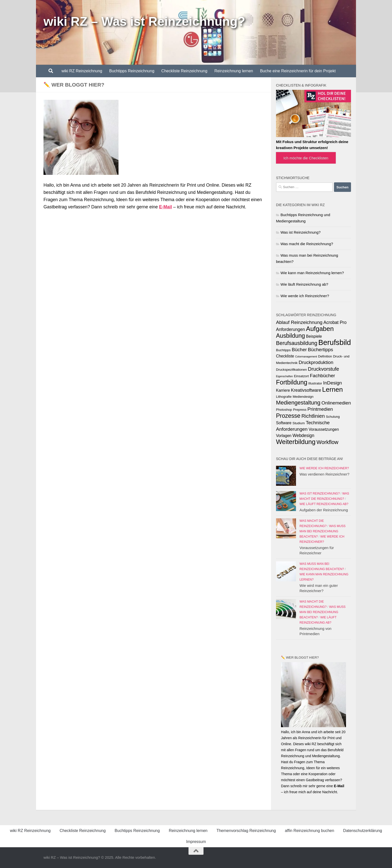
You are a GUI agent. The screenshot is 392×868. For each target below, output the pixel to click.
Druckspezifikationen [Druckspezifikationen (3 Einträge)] (291, 370)
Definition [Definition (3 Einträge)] (325, 356)
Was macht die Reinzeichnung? (307, 244)
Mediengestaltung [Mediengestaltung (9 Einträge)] (298, 403)
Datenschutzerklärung (363, 831)
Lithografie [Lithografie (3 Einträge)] (284, 397)
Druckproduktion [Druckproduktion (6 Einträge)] (316, 362)
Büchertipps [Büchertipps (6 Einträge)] (321, 350)
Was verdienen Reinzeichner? (324, 474)
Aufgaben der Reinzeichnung (324, 510)
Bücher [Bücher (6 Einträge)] (299, 350)
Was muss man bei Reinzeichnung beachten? (322, 531)
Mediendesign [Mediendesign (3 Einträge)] (303, 397)
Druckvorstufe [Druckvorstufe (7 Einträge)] (324, 369)
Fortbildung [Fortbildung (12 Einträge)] (292, 382)
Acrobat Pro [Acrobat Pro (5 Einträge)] (335, 322)
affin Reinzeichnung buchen (309, 831)
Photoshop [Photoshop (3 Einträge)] (284, 410)
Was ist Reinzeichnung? (300, 232)
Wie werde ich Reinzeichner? (305, 296)
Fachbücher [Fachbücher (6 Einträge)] (322, 376)
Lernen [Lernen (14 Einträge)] (333, 389)
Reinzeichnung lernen (234, 71)
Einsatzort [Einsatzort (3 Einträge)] (301, 376)
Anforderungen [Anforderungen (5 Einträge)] (290, 329)
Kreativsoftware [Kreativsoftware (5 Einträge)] (306, 390)
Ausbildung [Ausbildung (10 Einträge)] (290, 336)
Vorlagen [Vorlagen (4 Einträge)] (284, 436)
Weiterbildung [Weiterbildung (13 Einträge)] (296, 442)
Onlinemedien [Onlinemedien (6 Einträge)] (336, 403)
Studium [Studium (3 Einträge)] (299, 423)
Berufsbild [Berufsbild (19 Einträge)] (334, 342)
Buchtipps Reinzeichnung (132, 71)
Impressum (196, 842)
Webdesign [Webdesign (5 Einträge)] (303, 436)
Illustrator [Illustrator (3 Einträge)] (315, 383)
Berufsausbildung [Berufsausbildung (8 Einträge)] (297, 343)
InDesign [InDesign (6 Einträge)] (332, 383)
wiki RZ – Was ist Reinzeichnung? (144, 22)
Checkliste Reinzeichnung (184, 71)
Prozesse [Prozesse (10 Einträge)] (288, 416)
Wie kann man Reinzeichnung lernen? (312, 273)
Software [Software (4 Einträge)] (284, 423)
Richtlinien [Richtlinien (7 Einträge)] (313, 416)
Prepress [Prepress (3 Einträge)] (300, 410)
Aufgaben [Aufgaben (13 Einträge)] (320, 329)
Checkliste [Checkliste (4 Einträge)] (285, 356)
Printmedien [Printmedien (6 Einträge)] (320, 409)
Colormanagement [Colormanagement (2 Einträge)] (306, 356)
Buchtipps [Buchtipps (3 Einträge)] (283, 350)
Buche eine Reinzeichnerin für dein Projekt (298, 71)
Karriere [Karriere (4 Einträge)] (283, 390)
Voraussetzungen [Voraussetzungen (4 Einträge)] (324, 429)
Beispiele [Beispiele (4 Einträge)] (314, 336)
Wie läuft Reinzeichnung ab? (304, 284)
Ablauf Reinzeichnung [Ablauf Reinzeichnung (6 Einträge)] (299, 322)
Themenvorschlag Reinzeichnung (246, 831)
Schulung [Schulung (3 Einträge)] (333, 417)
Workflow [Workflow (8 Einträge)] (327, 442)
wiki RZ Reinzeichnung (82, 71)
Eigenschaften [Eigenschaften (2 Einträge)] (284, 376)
